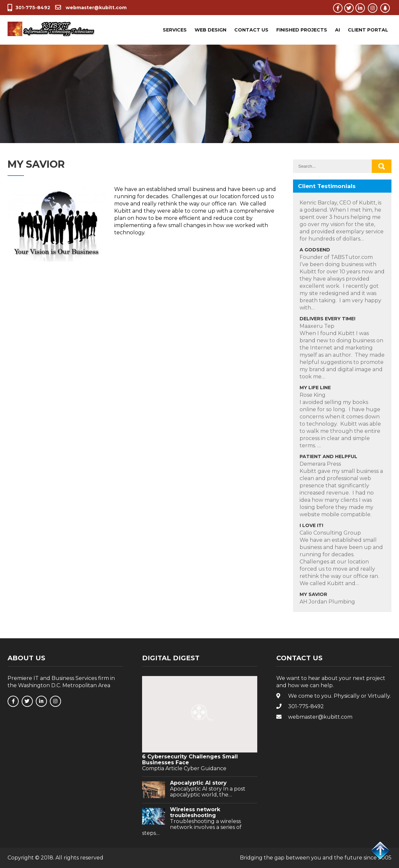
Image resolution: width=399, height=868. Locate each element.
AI (337, 30)
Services (175, 30)
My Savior (313, 594)
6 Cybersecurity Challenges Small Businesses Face (190, 760)
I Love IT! (311, 525)
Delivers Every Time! (327, 319)
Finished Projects (302, 30)
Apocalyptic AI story (198, 783)
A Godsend (315, 250)
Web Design (210, 30)
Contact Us (251, 30)
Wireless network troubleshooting (195, 813)
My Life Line (315, 388)
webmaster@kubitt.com (91, 8)
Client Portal (368, 30)
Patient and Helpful (328, 456)
